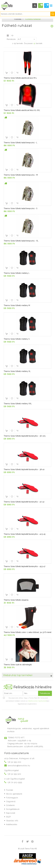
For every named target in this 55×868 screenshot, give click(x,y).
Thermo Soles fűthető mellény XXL (18, 404)
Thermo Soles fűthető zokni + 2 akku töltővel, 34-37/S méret (27, 632)
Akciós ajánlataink (14, 794)
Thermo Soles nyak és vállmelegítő (18, 665)
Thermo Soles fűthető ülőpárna (16, 600)
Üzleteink (10, 805)
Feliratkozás (45, 693)
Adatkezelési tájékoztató (37, 701)
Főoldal (18, 19)
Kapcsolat (11, 813)
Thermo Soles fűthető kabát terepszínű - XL (21, 241)
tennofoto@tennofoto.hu (19, 766)
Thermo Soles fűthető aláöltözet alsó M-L (20, 78)
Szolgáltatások (13, 809)
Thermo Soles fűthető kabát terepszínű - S (20, 208)
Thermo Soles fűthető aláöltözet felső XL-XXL (22, 110)
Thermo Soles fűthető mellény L (17, 273)
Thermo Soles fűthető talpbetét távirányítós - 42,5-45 (25, 534)
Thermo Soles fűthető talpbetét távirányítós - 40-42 (24, 502)
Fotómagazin (12, 798)
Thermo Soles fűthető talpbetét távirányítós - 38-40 (24, 469)
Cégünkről (11, 802)
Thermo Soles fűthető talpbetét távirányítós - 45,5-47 (24, 566)
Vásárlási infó (12, 821)
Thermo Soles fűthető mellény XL (17, 371)
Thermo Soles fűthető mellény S (17, 339)
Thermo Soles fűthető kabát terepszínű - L (20, 143)
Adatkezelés (12, 824)
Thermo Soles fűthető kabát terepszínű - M (21, 175)
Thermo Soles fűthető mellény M (17, 305)
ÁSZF (9, 817)
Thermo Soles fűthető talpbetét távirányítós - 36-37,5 (25, 436)
